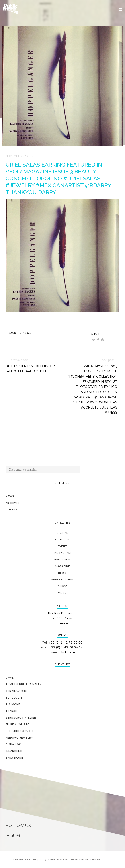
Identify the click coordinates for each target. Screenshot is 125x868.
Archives (13, 503)
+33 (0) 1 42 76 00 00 (66, 642)
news (62, 573)
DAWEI (10, 678)
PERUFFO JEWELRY (19, 738)
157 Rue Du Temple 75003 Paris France (62, 618)
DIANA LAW (13, 744)
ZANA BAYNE (14, 758)
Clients (12, 510)
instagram (19, 836)
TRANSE (11, 711)
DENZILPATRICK (17, 691)
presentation (62, 580)
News (10, 496)
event (62, 546)
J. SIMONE (13, 704)
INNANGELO (14, 751)
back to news (20, 333)
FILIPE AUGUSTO (18, 724)
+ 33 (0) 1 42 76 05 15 (66, 647)
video (62, 593)
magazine (62, 566)
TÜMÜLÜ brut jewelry (24, 684)
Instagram (62, 553)
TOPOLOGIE (14, 698)
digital (62, 533)
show (62, 586)
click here (67, 652)
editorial (62, 540)
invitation (62, 560)
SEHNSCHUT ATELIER (21, 718)
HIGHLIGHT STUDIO (20, 731)
